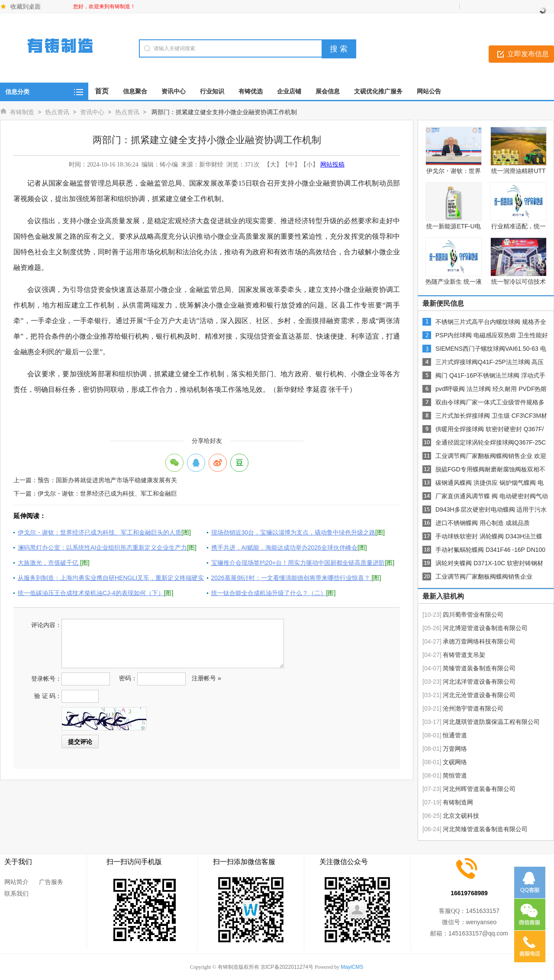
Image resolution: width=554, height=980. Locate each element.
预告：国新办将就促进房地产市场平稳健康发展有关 (107, 480)
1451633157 (483, 911)
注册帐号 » (206, 678)
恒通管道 (455, 735)
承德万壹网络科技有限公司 (479, 641)
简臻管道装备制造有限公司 (479, 668)
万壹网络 (455, 749)
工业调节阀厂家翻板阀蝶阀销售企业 (484, 576)
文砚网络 (455, 762)
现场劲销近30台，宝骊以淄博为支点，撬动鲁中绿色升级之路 (293, 532)
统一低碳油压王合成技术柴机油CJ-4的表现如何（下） (91, 593)
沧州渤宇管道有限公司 (473, 708)
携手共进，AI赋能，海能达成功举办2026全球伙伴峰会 (284, 548)
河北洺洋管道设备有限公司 (479, 682)
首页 (102, 91)
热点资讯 (57, 112)
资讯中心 (92, 112)
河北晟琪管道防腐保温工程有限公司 (491, 722)
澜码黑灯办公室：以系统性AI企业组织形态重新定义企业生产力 (102, 548)
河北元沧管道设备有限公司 (479, 695)
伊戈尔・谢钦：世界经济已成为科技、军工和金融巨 (107, 493)
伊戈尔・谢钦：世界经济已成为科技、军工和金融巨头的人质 (100, 532)
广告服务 (51, 882)
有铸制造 (22, 112)
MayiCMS (352, 967)
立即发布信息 (528, 54)
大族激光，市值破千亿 (49, 563)
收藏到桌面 (26, 6)
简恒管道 (455, 775)
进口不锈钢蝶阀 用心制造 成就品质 (483, 523)
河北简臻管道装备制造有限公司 (485, 829)
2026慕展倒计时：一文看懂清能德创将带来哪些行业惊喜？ (291, 578)
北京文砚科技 (461, 816)
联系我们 (16, 894)
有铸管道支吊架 (464, 655)
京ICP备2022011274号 (287, 967)
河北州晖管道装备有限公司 (479, 789)
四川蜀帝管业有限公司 (473, 615)
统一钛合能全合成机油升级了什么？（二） (269, 593)
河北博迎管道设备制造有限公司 (485, 628)
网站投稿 (332, 164)
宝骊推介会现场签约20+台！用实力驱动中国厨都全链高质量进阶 (298, 563)
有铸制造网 (458, 802)
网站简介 (16, 882)
